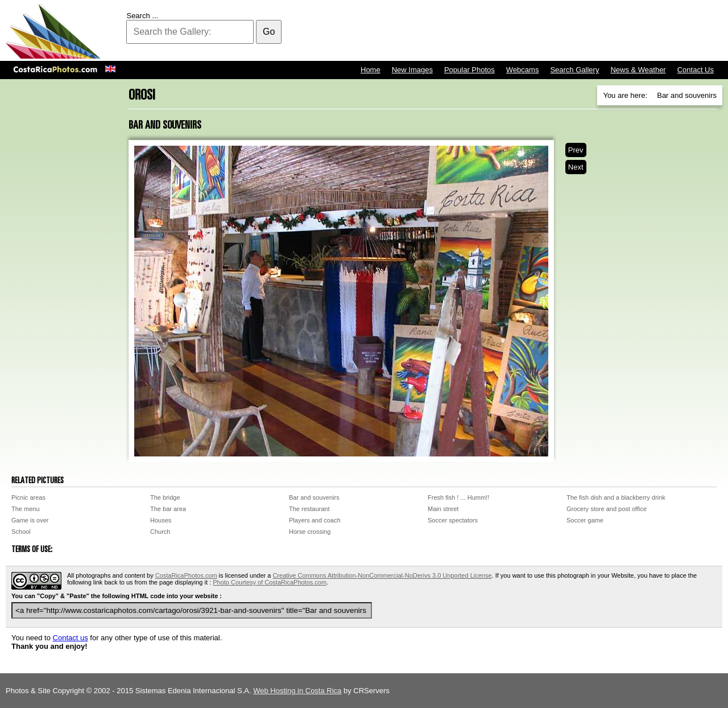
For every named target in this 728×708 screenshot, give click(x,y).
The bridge (165, 497)
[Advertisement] (515, 31)
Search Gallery (574, 70)
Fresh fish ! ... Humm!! (458, 497)
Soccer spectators (453, 520)
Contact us (71, 638)
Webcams (523, 70)
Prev (576, 150)
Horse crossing (310, 532)
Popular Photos (470, 70)
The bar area (168, 509)
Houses (161, 520)
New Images (412, 70)
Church (160, 532)
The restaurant (309, 509)
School (21, 532)
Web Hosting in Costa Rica (297, 691)
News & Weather (638, 70)
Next (576, 167)
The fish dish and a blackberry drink (616, 497)
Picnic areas (28, 497)
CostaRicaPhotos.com (186, 575)
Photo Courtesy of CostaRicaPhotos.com (270, 582)
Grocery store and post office (607, 509)
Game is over (30, 520)
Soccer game (585, 520)
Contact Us (696, 70)
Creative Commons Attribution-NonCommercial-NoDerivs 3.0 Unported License (382, 575)
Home (371, 70)
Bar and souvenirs (314, 497)
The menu (26, 509)
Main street (443, 509)
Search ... (142, 16)
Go (269, 32)
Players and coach (315, 520)
